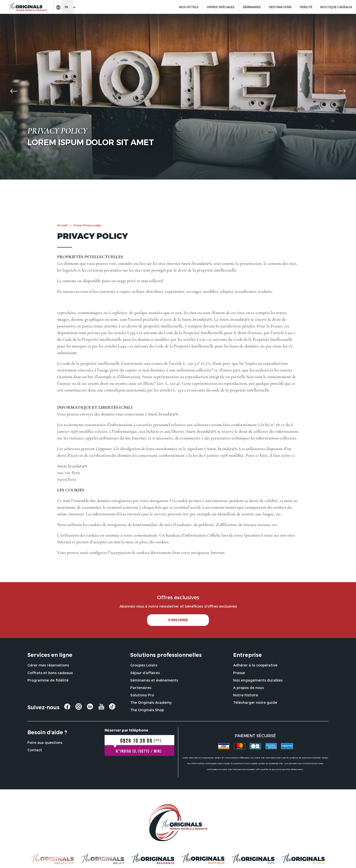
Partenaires (141, 688)
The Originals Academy (151, 702)
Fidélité (306, 7)
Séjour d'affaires (145, 673)
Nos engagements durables (258, 680)
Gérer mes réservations (48, 665)
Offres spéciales (221, 7)
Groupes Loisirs (144, 665)
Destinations (280, 7)
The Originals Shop (147, 710)
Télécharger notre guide (255, 702)
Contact (35, 750)
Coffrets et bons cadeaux (50, 673)
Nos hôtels (189, 7)
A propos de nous (248, 688)
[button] (14, 91)
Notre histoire (246, 695)
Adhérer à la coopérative (255, 665)
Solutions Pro (142, 695)
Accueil (62, 225)
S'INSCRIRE (178, 620)
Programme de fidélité (48, 680)
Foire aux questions (45, 742)
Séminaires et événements (154, 680)
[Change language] (67, 7)
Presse (239, 673)
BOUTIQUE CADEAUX (336, 7)
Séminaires (252, 7)
